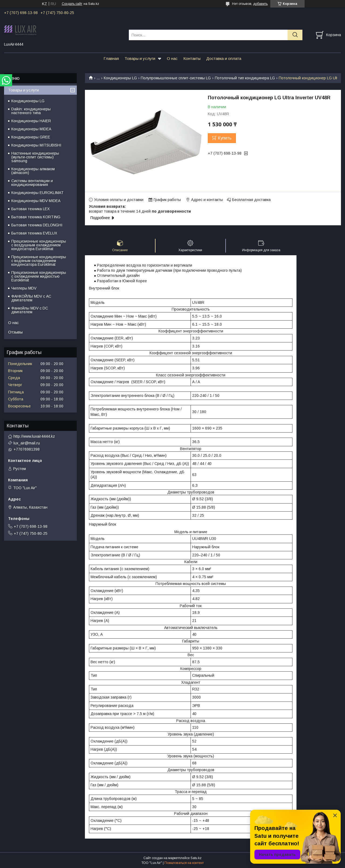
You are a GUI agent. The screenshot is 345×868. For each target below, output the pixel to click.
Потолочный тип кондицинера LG (245, 78)
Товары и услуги (140, 58)
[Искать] (295, 35)
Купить (225, 138)
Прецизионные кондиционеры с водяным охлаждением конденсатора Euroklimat (39, 261)
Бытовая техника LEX (30, 209)
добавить (260, 4)
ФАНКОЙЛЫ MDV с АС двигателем (31, 298)
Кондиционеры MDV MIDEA (36, 201)
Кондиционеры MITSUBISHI (36, 145)
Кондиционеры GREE (31, 137)
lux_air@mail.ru (27, 443)
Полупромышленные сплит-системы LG (176, 78)
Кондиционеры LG (120, 78)
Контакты (192, 58)
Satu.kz (196, 858)
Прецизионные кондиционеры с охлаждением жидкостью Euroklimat (39, 276)
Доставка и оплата (224, 58)
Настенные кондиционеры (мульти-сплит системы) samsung (35, 157)
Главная (111, 58)
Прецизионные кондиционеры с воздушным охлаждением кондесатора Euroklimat (39, 245)
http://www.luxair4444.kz (34, 436)
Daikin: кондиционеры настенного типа (31, 111)
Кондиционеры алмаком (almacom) (33, 171)
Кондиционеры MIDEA (31, 129)
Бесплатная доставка (251, 200)
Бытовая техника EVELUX (34, 233)
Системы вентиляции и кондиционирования (32, 183)
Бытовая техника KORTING (36, 217)
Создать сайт (72, 4)
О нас (172, 58)
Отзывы (15, 332)
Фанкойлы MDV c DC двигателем (30, 310)
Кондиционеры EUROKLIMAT (37, 193)
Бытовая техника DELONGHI (37, 225)
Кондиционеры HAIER (31, 121)
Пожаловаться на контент (184, 863)
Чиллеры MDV (24, 288)
